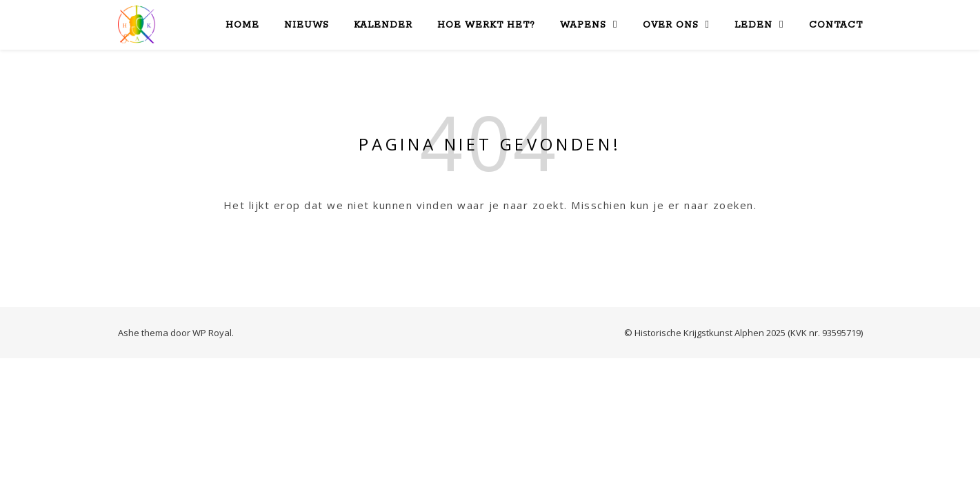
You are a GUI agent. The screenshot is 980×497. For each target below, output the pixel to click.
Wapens (583, 25)
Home (242, 25)
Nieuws (307, 25)
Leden (753, 25)
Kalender (383, 25)
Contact (836, 25)
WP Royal (212, 333)
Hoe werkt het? (486, 25)
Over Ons (671, 25)
